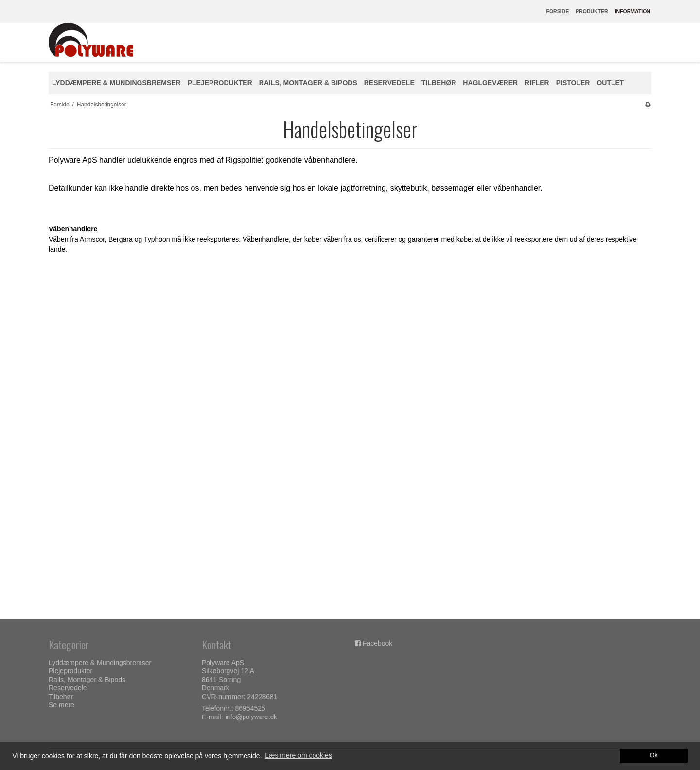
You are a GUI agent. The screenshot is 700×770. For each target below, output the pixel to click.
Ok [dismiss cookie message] (654, 755)
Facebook (377, 643)
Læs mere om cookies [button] (298, 755)
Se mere (61, 705)
